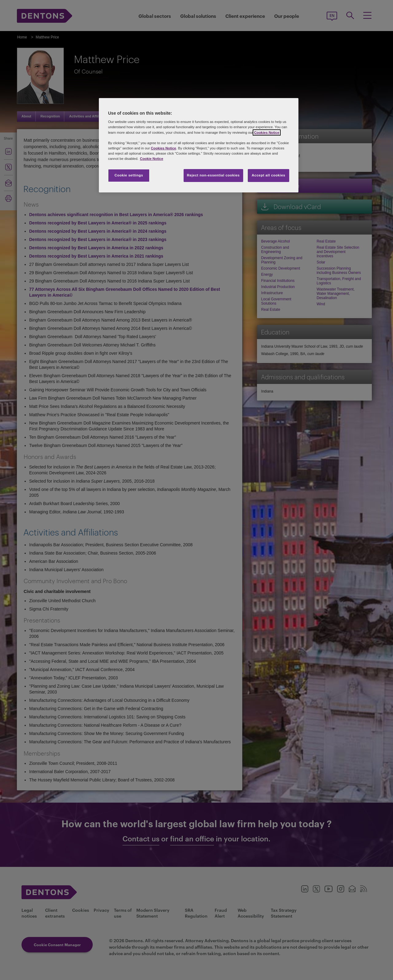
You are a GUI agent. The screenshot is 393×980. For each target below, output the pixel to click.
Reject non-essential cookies (213, 175)
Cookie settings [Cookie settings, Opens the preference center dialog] (129, 175)
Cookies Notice (267, 132)
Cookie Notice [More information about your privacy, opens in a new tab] (152, 159)
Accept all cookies (269, 175)
